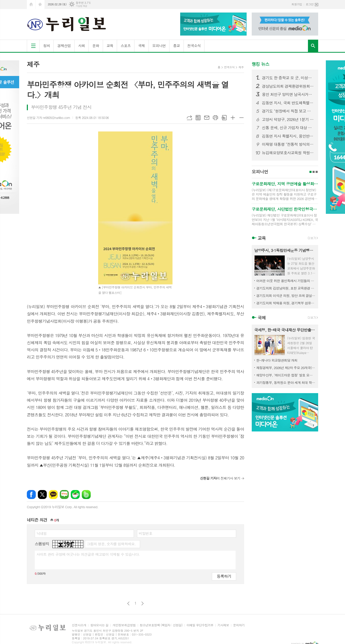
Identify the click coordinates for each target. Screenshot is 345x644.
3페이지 (317, 172)
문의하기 (239, 625)
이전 (128, 603)
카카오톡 (53, 495)
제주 (241, 67)
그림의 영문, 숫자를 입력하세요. (111, 544)
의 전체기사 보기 (220, 478)
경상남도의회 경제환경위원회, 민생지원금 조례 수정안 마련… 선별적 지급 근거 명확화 (288, 86)
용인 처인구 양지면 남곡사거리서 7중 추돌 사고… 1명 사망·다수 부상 (288, 94)
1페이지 (310, 172)
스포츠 (126, 46)
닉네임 (42, 533)
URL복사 (189, 118)
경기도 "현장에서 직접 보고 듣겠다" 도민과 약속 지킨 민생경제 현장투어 (288, 111)
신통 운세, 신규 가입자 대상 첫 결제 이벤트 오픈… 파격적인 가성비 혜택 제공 (288, 128)
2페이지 (314, 172)
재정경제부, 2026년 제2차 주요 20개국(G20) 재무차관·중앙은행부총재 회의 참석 (286, 368)
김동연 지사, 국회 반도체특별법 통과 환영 (288, 103)
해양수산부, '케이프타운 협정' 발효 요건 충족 (286, 375)
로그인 (310, 4)
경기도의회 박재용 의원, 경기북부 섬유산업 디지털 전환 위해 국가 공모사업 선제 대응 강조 (286, 303)
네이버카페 (75, 495)
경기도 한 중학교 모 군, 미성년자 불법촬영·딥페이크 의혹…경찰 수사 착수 (288, 78)
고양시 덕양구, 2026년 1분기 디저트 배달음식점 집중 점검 (288, 119)
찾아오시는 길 (99, 625)
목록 (198, 118)
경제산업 (64, 46)
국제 (141, 46)
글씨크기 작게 (241, 118)
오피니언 (159, 46)
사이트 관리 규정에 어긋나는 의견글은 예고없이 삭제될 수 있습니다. (88, 554)
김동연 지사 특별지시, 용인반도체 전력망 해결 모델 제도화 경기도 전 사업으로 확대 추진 (288, 136)
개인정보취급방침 (124, 625)
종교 (176, 46)
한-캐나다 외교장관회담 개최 (277, 360)
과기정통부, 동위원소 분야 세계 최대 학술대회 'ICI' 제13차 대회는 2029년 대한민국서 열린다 (286, 382)
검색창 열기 (313, 46)
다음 (142, 603)
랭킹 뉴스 (261, 64)
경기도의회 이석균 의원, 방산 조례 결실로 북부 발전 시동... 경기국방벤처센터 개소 (286, 296)
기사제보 (223, 625)
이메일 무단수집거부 (200, 625)
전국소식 (194, 46)
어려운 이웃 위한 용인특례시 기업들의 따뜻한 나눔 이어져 (286, 281)
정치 (47, 46)
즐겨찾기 (40, 4)
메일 (207, 118)
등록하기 (224, 576)
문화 (96, 46)
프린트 (215, 118)
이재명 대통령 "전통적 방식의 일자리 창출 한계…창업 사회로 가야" (288, 144)
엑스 (42, 495)
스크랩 (224, 118)
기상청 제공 (81, 6)
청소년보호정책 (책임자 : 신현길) (161, 625)
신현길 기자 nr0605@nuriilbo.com (48, 118)
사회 (82, 46)
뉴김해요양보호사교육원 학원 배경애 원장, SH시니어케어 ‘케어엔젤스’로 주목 (288, 153)
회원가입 (297, 4)
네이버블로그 (64, 495)
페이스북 (31, 495)
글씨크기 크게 (233, 118)
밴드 (86, 495)
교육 (110, 46)
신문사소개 (79, 625)
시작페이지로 (31, 4)
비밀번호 (146, 533)
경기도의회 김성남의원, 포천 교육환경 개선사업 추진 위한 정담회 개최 (286, 288)
